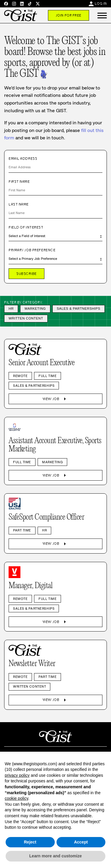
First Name (19, 182)
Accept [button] (81, 842)
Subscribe (26, 274)
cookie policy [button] (16, 798)
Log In (101, 4)
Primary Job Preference (32, 250)
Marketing (35, 309)
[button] (102, 15)
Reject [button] (30, 842)
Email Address (23, 159)
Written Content (26, 318)
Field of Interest (26, 227)
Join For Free (69, 15)
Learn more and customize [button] (55, 856)
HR (11, 309)
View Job (55, 399)
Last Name (19, 204)
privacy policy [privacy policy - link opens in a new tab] (17, 775)
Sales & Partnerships (79, 309)
